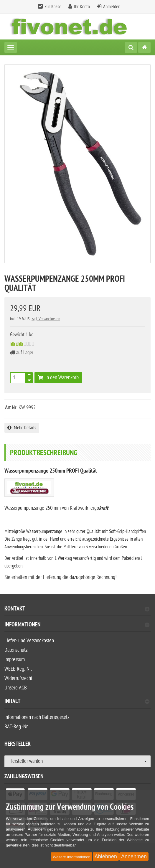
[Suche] (131, 47)
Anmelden (112, 7)
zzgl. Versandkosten (46, 319)
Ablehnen (106, 857)
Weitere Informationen (72, 857)
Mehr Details (22, 428)
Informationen (77, 625)
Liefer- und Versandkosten (29, 641)
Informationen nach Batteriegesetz (37, 717)
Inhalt (77, 702)
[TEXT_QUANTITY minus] (29, 379)
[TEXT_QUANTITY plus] (29, 376)
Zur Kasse (53, 7)
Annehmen (134, 857)
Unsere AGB (16, 688)
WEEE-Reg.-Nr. (18, 669)
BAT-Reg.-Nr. (17, 727)
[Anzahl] (18, 378)
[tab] (77, 627)
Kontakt (77, 609)
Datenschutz (16, 650)
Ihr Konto (82, 7)
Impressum (15, 660)
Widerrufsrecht (18, 678)
